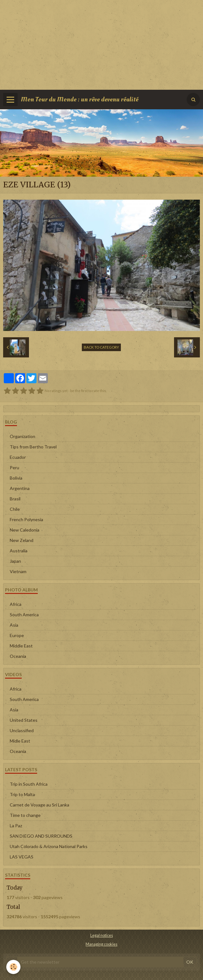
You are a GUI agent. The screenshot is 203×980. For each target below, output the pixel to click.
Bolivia (16, 478)
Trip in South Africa (29, 784)
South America (24, 615)
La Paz (16, 826)
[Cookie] (13, 967)
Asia (14, 625)
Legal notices (102, 935)
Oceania (18, 656)
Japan (15, 561)
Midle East (20, 741)
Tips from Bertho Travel (33, 447)
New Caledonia (25, 530)
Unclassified (22, 730)
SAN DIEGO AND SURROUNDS (41, 836)
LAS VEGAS (22, 857)
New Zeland (22, 540)
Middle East (21, 646)
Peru (14, 467)
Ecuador (18, 457)
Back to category (101, 347)
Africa (16, 604)
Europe (17, 635)
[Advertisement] (101, 44)
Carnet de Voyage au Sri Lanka (39, 805)
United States (24, 720)
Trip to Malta (22, 794)
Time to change (25, 815)
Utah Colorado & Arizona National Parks (49, 846)
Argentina (20, 488)
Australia (19, 551)
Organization (23, 436)
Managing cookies (101, 944)
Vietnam (18, 571)
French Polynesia (26, 519)
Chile (15, 509)
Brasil (15, 499)
